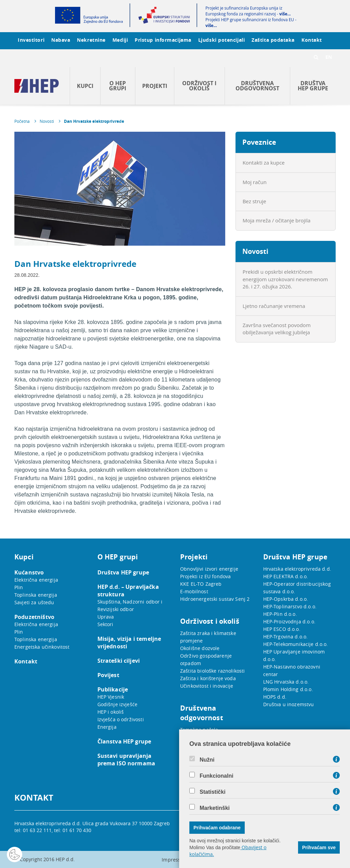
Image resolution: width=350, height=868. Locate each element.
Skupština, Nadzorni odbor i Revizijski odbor (130, 605)
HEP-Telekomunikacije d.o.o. (296, 644)
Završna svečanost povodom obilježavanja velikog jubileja (277, 329)
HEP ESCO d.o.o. (282, 629)
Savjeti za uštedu (34, 602)
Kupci (85, 86)
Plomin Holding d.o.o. (288, 689)
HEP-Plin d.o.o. (280, 614)
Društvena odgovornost (257, 86)
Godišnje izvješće (118, 704)
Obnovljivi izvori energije (209, 569)
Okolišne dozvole (200, 648)
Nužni (207, 760)
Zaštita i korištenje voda (208, 678)
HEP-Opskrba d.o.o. (286, 599)
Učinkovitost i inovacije (207, 686)
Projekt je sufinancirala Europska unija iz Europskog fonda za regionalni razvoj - (248, 11)
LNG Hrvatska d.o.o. (286, 682)
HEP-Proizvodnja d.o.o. (289, 621)
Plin (19, 587)
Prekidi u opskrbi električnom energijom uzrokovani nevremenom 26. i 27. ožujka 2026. (285, 279)
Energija (107, 727)
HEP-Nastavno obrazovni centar (292, 670)
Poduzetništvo (34, 617)
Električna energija (36, 580)
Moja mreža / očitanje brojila (277, 220)
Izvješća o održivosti (121, 719)
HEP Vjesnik (111, 697)
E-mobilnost (194, 591)
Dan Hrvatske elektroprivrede (94, 121)
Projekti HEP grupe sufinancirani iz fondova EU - (251, 23)
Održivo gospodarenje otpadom (206, 659)
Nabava (61, 40)
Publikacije (113, 689)
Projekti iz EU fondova (205, 576)
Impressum (175, 860)
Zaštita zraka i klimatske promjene (208, 637)
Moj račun (255, 182)
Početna (22, 121)
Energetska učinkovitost (42, 647)
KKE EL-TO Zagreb (201, 584)
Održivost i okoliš (199, 86)
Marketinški (215, 808)
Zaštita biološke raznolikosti (212, 671)
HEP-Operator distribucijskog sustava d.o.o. (297, 588)
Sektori (105, 624)
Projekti (155, 86)
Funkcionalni (217, 776)
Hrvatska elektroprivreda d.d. (297, 569)
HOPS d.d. (275, 697)
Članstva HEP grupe (124, 741)
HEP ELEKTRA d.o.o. (286, 576)
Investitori (31, 40)
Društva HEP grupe (313, 86)
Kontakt (312, 40)
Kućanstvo (29, 572)
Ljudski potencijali (221, 40)
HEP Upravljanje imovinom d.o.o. (294, 655)
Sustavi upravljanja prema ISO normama (126, 760)
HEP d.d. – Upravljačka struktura (128, 591)
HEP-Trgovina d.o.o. (286, 637)
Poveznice (259, 142)
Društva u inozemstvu (289, 704)
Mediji (120, 40)
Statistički (213, 792)
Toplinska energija (36, 595)
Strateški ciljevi (119, 661)
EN (329, 57)
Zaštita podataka (273, 40)
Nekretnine (91, 40)
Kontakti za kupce (264, 163)
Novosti (47, 121)
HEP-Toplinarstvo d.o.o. (290, 606)
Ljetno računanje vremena (274, 306)
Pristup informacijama (163, 40)
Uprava (106, 617)
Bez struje (254, 201)
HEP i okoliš (111, 712)
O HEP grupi (118, 86)
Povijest (108, 675)
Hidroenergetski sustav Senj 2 (215, 599)
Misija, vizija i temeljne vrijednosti (129, 643)
